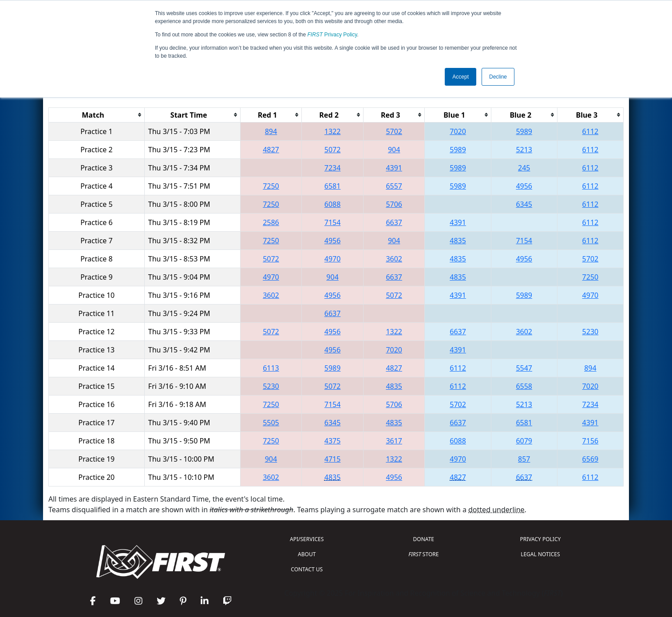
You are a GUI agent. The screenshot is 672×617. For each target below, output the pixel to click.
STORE (423, 554)
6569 (591, 459)
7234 (333, 168)
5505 (271, 423)
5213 (524, 150)
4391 (394, 168)
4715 (333, 459)
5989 (524, 131)
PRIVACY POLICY (540, 539)
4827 (271, 150)
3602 (394, 259)
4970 (333, 259)
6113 (271, 368)
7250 (271, 186)
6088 (333, 204)
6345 (524, 204)
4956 (524, 186)
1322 (333, 131)
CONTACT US (307, 569)
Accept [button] (461, 77)
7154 (333, 222)
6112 (591, 131)
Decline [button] (498, 77)
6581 (333, 186)
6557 (394, 186)
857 (524, 459)
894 (271, 131)
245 (524, 168)
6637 (394, 222)
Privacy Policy (332, 35)
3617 (394, 441)
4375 (333, 441)
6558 (524, 386)
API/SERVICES (307, 539)
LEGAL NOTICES (540, 554)
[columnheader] (97, 115)
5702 (394, 131)
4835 (458, 241)
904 (394, 150)
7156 (591, 441)
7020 (458, 131)
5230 (591, 332)
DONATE (424, 539)
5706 (394, 204)
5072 (333, 150)
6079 (524, 441)
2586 (271, 222)
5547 (524, 368)
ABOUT (307, 554)
